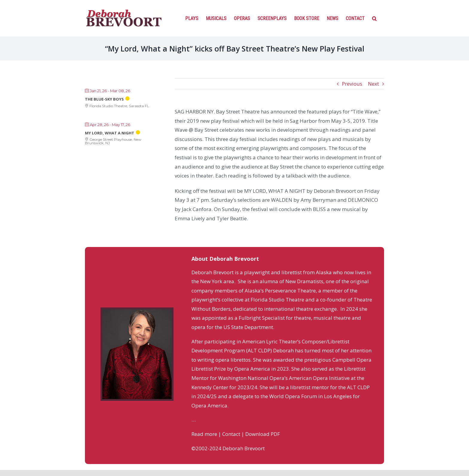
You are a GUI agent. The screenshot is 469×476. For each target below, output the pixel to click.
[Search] (374, 18)
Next (373, 84)
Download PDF (263, 434)
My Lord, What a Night (110, 133)
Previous (352, 84)
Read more (204, 434)
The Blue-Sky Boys (104, 99)
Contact (231, 434)
